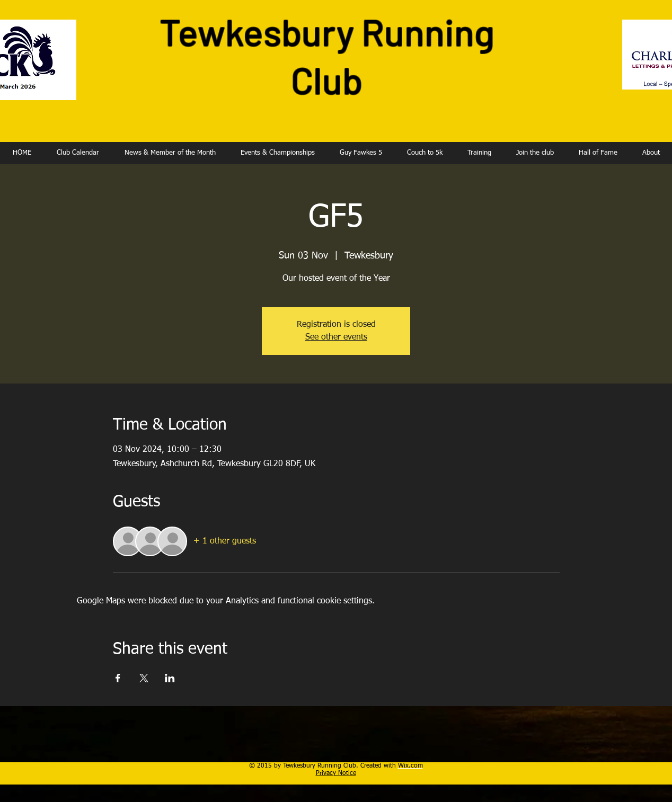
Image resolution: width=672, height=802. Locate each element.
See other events (336, 337)
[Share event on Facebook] (118, 678)
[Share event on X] (144, 678)
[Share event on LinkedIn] (170, 678)
